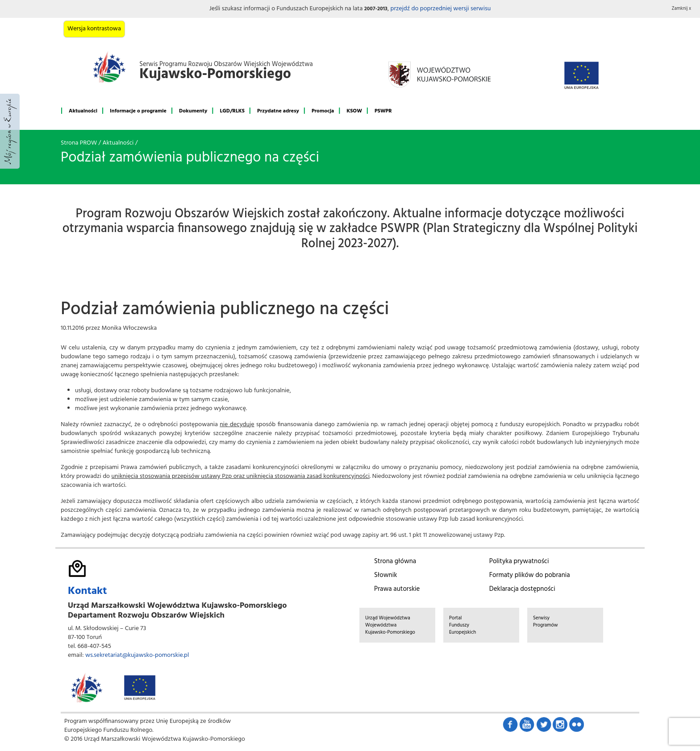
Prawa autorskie (397, 589)
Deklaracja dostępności (522, 589)
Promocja (323, 111)
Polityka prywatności (519, 561)
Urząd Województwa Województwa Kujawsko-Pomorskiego (390, 625)
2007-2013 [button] (376, 9)
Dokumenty (193, 111)
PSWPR (383, 111)
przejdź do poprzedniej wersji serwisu (440, 9)
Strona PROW (79, 143)
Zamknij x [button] (682, 9)
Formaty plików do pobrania (530, 575)
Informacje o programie (138, 111)
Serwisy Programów (546, 622)
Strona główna (395, 561)
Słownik (385, 575)
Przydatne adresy (278, 111)
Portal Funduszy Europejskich (462, 625)
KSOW (354, 111)
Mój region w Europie (10, 131)
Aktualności (83, 111)
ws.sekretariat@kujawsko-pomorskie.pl (137, 655)
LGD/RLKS (232, 111)
